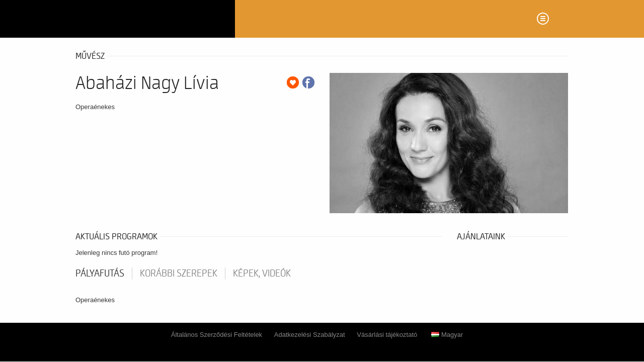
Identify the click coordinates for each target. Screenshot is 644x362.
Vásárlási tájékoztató (387, 335)
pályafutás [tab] (100, 274)
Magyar (447, 335)
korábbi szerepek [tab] (179, 274)
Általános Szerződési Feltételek (217, 335)
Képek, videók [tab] (262, 274)
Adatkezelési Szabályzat (310, 335)
